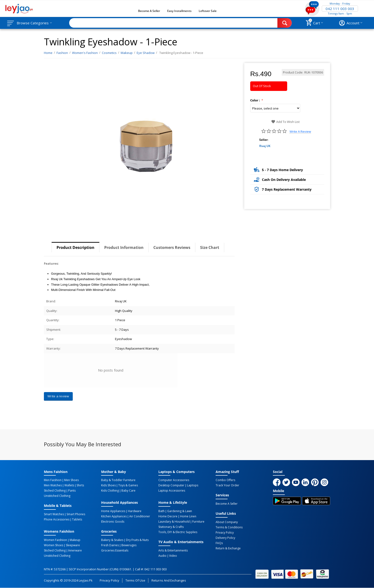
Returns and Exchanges (169, 580)
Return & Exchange (228, 548)
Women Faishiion (55, 540)
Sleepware (73, 545)
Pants (72, 491)
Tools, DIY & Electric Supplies (178, 532)
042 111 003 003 (340, 9)
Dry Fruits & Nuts (137, 540)
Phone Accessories (57, 520)
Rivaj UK (265, 146)
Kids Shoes (108, 485)
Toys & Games (128, 485)
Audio (162, 556)
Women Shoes (54, 545)
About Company (227, 522)
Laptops (193, 485)
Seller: (264, 140)
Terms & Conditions (229, 527)
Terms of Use (135, 580)
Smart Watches (54, 514)
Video (173, 556)
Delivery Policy (225, 538)
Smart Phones (76, 514)
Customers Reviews (172, 247)
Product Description (75, 247)
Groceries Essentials (115, 551)
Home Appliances (113, 511)
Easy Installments (179, 11)
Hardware (135, 511)
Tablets (77, 520)
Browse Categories (33, 23)
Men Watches (53, 485)
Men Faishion (53, 480)
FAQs (219, 543)
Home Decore (168, 516)
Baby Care (128, 491)
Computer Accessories (174, 480)
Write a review (300, 132)
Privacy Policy (225, 533)
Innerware (75, 551)
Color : (255, 100)
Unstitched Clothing (57, 496)
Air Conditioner (140, 516)
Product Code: (293, 72)
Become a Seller (149, 11)
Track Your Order (227, 485)
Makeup (75, 540)
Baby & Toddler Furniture (118, 480)
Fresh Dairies (110, 545)
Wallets (69, 485)
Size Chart (210, 247)
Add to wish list (285, 122)
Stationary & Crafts (171, 527)
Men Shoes (71, 480)
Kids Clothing (110, 491)
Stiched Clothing (55, 491)
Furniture (198, 522)
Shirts (80, 485)
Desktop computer (171, 485)
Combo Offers (225, 480)
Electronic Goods (113, 522)
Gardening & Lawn (180, 511)
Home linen (188, 516)
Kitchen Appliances (114, 516)
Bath (161, 511)
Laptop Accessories (172, 491)
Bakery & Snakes (112, 540)
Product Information (124, 247)
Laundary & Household (174, 522)
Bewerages (129, 545)
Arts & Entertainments (173, 551)
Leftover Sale (208, 11)
